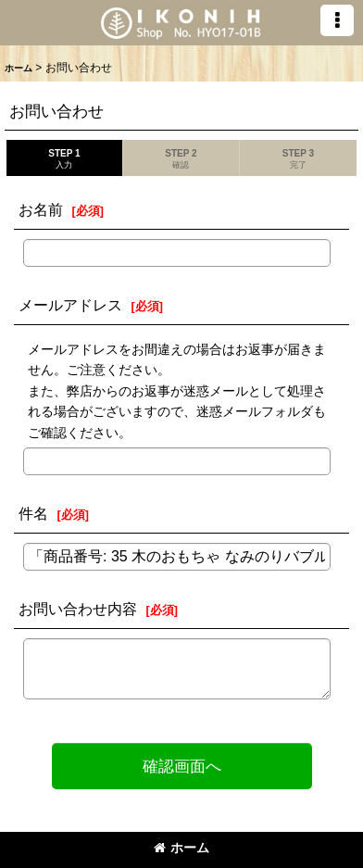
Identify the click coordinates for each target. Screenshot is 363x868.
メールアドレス (70, 305)
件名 (33, 513)
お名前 (41, 209)
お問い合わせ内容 (78, 609)
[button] (337, 20)
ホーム (181, 848)
